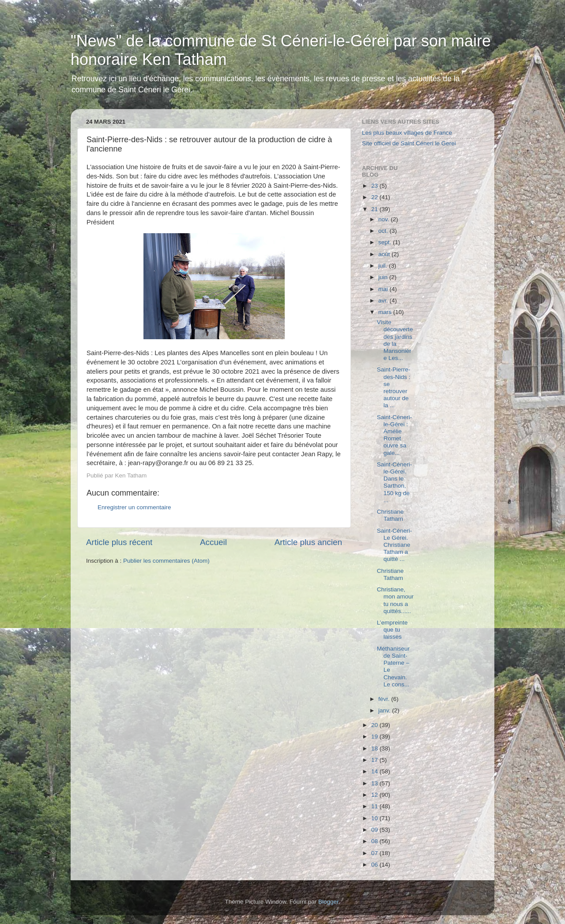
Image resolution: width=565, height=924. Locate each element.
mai (384, 289)
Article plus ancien (308, 542)
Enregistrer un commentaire (134, 507)
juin (384, 277)
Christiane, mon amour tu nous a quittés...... (395, 600)
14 (375, 771)
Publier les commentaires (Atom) (166, 561)
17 (375, 760)
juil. (384, 266)
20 (375, 725)
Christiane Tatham (390, 515)
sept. (386, 242)
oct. (384, 231)
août (385, 254)
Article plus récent (119, 542)
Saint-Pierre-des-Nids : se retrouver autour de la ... (394, 387)
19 (375, 737)
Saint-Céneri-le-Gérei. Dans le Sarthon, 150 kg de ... (395, 482)
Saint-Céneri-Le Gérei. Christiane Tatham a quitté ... (395, 545)
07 (375, 853)
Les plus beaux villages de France (407, 133)
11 (375, 806)
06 (375, 865)
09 (375, 830)
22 (375, 197)
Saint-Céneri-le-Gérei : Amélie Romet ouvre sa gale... (395, 435)
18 (375, 748)
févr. (385, 699)
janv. (385, 710)
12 (375, 795)
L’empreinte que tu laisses (392, 630)
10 (375, 818)
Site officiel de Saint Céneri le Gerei (409, 143)
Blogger (328, 902)
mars (386, 312)
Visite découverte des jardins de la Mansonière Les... (395, 340)
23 (375, 186)
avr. (384, 301)
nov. (384, 219)
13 (375, 783)
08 (375, 841)
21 (375, 209)
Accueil (213, 542)
